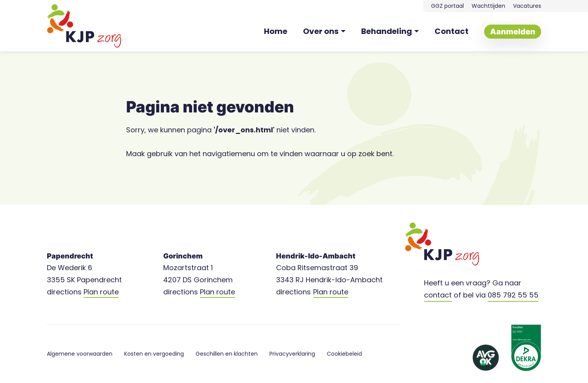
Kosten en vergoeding (154, 354)
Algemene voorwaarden (80, 354)
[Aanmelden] (513, 32)
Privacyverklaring (292, 354)
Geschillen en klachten (227, 354)
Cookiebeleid (344, 354)
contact (438, 295)
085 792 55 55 (513, 295)
